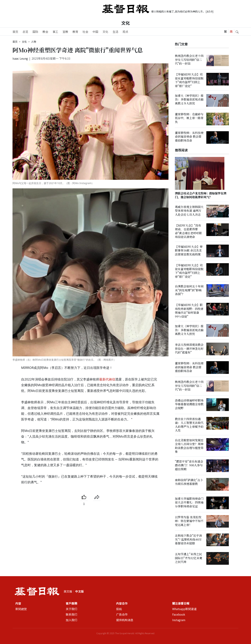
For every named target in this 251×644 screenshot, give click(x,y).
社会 (85, 32)
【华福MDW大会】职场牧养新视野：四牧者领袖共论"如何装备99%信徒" (189, 311)
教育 (75, 32)
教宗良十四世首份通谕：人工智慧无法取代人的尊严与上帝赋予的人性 (189, 425)
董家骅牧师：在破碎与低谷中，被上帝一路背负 (189, 118)
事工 (55, 32)
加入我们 (71, 620)
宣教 (65, 32)
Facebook (179, 614)
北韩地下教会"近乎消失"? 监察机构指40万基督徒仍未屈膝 (188, 540)
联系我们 (71, 614)
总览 (25, 32)
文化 (126, 23)
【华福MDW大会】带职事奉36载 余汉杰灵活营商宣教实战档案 (189, 250)
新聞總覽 (21, 609)
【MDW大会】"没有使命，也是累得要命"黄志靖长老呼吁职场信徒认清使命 (188, 231)
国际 (35, 32)
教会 (45, 32)
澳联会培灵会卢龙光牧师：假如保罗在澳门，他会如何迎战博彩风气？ (201, 195)
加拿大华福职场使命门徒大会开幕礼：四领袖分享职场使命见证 (189, 502)
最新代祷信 (107, 379)
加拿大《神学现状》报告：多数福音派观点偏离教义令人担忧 (189, 99)
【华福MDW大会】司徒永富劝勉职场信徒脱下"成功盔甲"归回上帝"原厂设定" (189, 80)
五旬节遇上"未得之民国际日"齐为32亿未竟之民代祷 (189, 558)
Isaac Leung (20, 58)
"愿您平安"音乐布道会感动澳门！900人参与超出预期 (189, 465)
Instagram (179, 620)
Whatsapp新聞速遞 (184, 609)
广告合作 (122, 614)
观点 (125, 32)
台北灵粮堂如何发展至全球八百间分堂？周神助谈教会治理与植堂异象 (189, 446)
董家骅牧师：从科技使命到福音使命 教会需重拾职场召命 (189, 137)
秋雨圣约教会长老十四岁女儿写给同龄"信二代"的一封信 (189, 60)
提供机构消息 (125, 620)
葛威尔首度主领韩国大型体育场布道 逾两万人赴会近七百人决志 (189, 211)
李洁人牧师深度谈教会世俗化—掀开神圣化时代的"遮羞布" (189, 349)
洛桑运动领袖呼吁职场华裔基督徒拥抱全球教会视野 (189, 404)
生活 (115, 32)
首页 (15, 32)
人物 (34, 42)
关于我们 (71, 609)
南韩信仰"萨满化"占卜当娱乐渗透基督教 (189, 482)
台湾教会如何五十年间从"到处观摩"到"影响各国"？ (189, 290)
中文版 (79, 591)
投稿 (119, 609)
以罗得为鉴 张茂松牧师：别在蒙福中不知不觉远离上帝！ (189, 521)
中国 (95, 32)
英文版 (68, 591)
